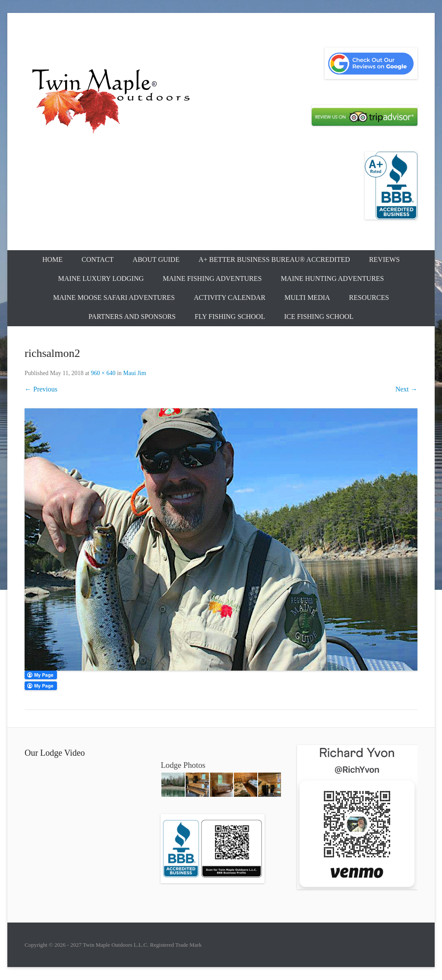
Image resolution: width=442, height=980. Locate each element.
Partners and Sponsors (132, 317)
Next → (406, 389)
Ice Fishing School (319, 317)
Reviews (384, 259)
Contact (98, 259)
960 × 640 (103, 373)
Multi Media (307, 297)
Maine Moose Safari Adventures (114, 297)
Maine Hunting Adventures (332, 278)
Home (52, 259)
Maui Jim (134, 373)
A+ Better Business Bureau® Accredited (274, 259)
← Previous (41, 389)
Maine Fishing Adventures (212, 278)
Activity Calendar (230, 297)
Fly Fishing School (230, 317)
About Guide (156, 259)
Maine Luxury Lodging (101, 278)
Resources (369, 297)
